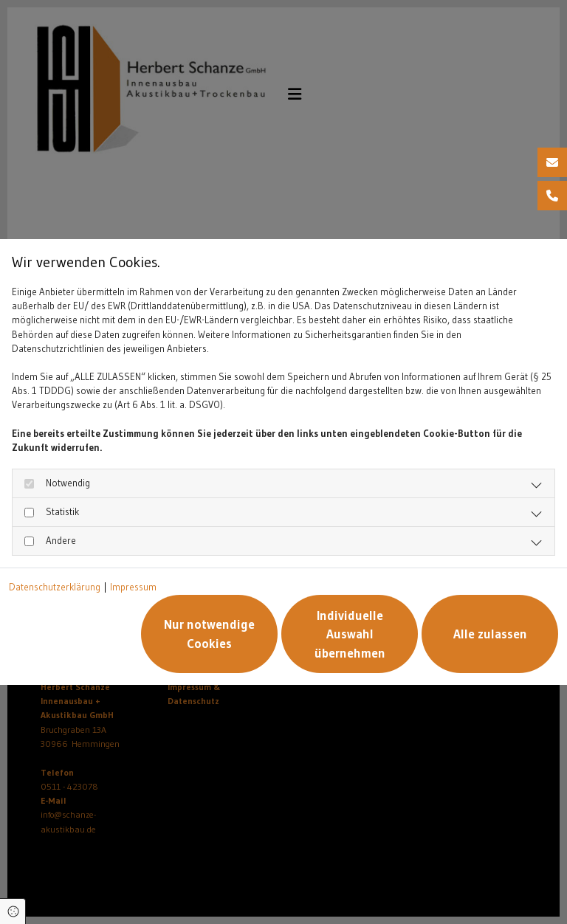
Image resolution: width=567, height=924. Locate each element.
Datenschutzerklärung (55, 587)
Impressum (133, 587)
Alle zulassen (490, 634)
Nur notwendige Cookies (209, 634)
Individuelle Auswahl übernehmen (350, 634)
